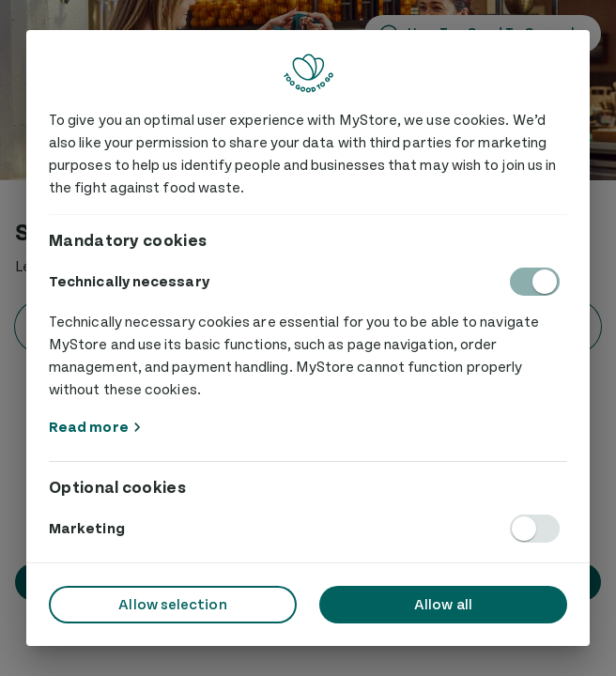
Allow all (443, 605)
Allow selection (172, 605)
